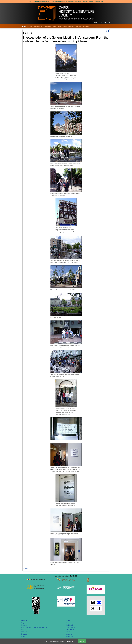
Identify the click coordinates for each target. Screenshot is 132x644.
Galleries (78, 26)
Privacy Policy (77, 2)
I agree (82, 641)
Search (87, 26)
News (24, 26)
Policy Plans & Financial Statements (61, 2)
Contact (90, 2)
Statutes (47, 2)
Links (65, 26)
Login (102, 2)
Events (29, 26)
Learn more (71, 641)
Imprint (85, 2)
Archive (71, 26)
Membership (48, 26)
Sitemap (96, 2)
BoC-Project (57, 26)
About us (31, 2)
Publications (37, 26)
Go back (26, 568)
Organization (39, 2)
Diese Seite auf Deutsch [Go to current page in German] (103, 23)
